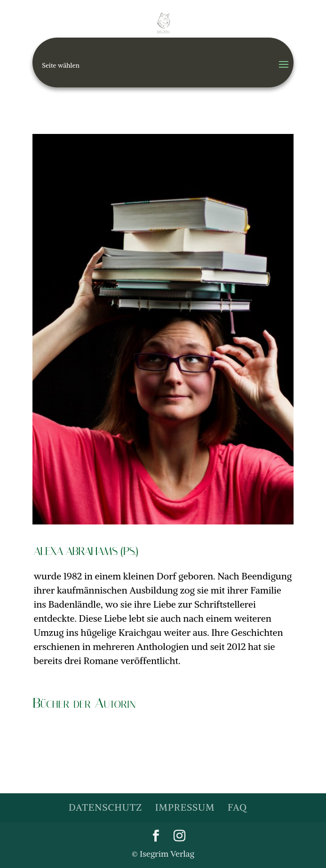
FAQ (237, 807)
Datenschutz (105, 807)
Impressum (185, 807)
